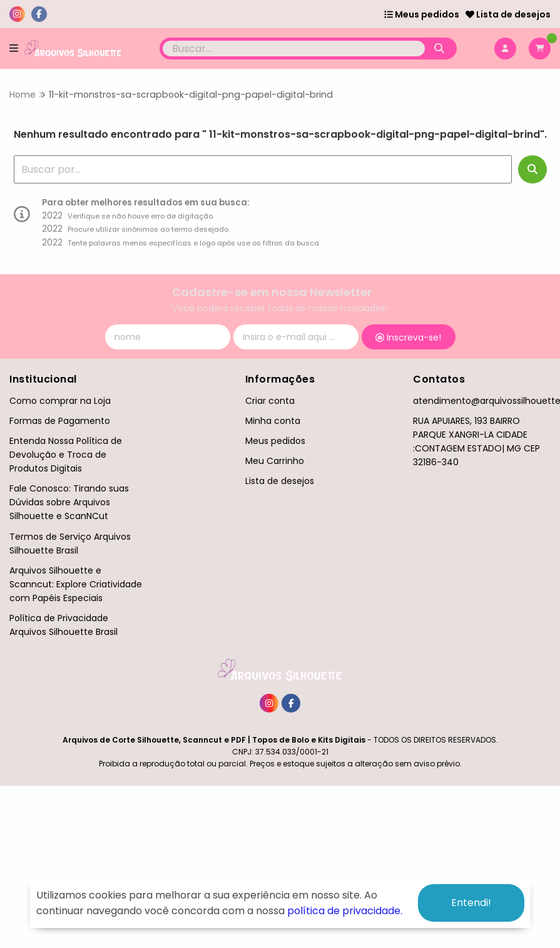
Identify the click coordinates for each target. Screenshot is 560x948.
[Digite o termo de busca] (294, 49)
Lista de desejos (508, 14)
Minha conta (273, 421)
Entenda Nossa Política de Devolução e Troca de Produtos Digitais (66, 455)
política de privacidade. (345, 911)
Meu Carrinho (275, 461)
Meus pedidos (422, 14)
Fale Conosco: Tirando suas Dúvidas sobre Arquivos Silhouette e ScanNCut (69, 502)
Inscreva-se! (408, 337)
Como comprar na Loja (60, 401)
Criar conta (270, 401)
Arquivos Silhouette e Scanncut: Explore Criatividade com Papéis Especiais (76, 584)
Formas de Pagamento (60, 421)
